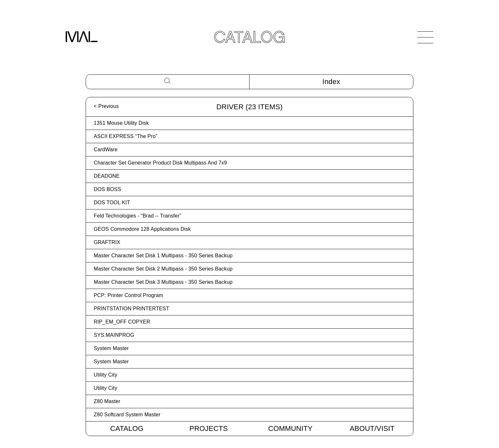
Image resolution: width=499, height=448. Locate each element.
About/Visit (372, 428)
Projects (209, 428)
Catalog (127, 428)
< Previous (106, 106)
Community (290, 428)
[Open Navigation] (425, 37)
